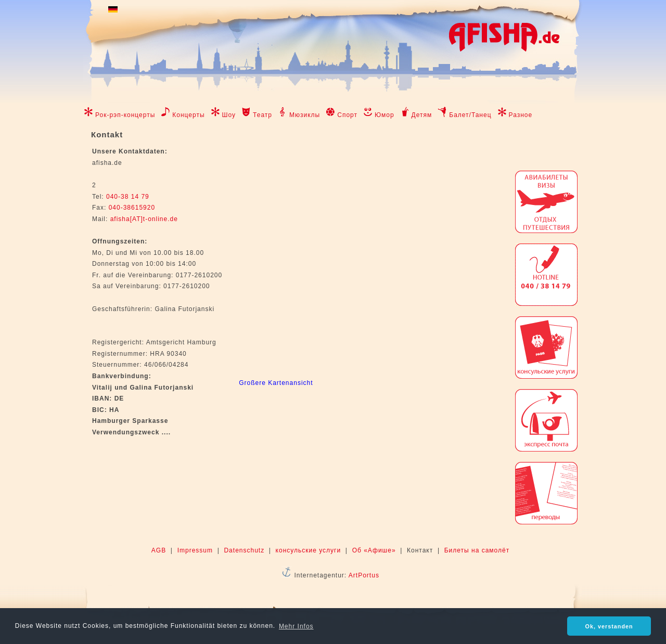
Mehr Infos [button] (296, 626)
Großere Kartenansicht (276, 383)
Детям (422, 115)
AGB (159, 550)
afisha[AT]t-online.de (144, 219)
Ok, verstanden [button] (609, 626)
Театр (262, 115)
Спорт (347, 115)
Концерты (188, 115)
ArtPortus (364, 575)
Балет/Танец (470, 115)
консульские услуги (309, 550)
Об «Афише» (374, 550)
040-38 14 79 (128, 197)
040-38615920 (131, 208)
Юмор (385, 115)
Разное (521, 115)
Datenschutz (244, 550)
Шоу (229, 115)
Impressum (195, 550)
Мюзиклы (305, 115)
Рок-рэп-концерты (125, 115)
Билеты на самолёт (477, 550)
